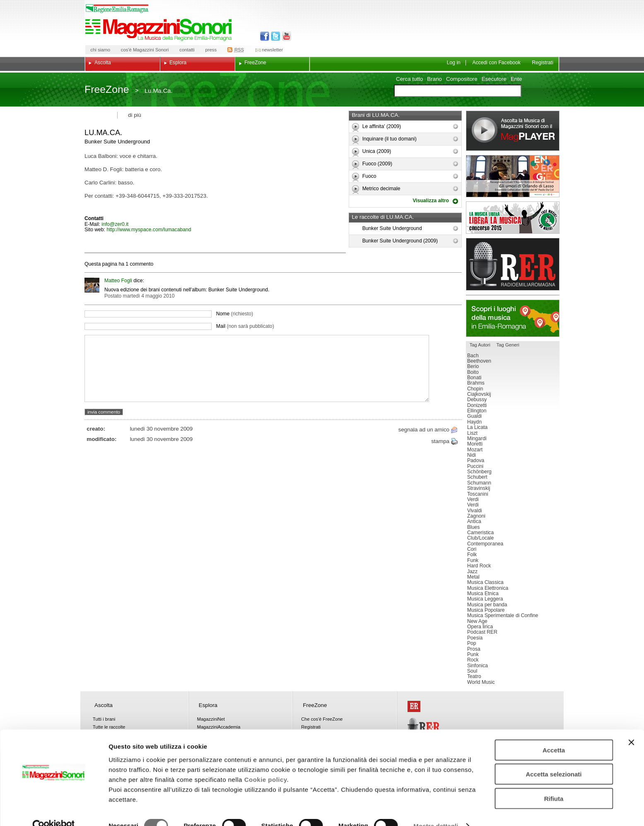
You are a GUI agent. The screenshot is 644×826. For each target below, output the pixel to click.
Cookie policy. (267, 763)
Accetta (554, 733)
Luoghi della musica (513, 318)
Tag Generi (508, 345)
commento (141, 264)
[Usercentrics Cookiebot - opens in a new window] (54, 810)
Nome (235, 314)
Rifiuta (554, 782)
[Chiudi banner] (631, 726)
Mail (245, 326)
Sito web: (95, 230)
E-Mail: (93, 224)
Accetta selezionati (554, 758)
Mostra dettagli (436, 810)
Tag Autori (480, 345)
